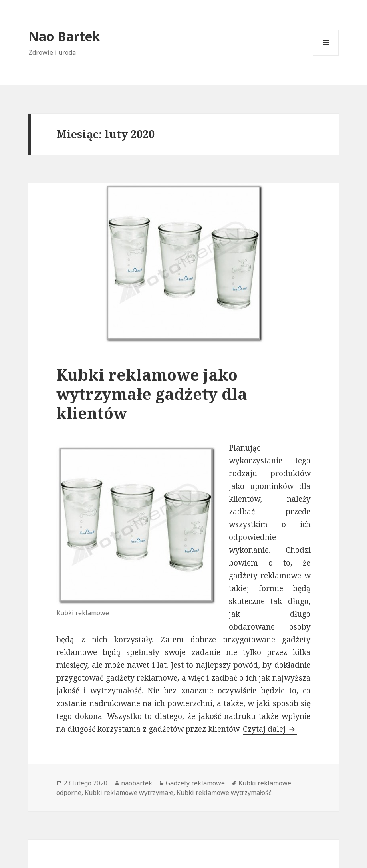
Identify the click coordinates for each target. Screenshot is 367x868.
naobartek (137, 783)
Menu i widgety (326, 55)
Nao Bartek (64, 36)
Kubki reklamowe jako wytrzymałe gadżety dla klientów (152, 394)
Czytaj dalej (270, 729)
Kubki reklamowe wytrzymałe (129, 793)
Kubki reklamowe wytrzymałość (224, 793)
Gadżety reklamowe (195, 783)
